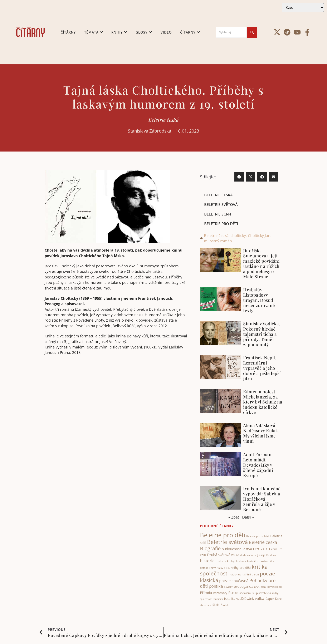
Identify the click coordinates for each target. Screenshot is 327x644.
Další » (248, 517)
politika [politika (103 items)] (216, 586)
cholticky (238, 236)
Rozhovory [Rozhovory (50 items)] (220, 593)
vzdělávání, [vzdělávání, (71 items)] (245, 598)
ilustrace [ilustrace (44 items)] (241, 561)
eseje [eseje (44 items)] (262, 555)
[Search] (231, 32)
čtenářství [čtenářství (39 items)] (206, 605)
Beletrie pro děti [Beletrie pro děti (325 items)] (223, 535)
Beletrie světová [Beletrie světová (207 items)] (227, 542)
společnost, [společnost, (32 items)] (206, 599)
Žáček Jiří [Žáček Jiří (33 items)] (225, 605)
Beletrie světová (221, 204)
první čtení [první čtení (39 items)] (260, 587)
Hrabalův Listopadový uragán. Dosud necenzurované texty (259, 300)
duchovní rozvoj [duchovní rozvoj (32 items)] (249, 555)
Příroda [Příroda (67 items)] (206, 593)
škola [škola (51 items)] (216, 605)
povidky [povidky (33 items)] (228, 587)
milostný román (218, 241)
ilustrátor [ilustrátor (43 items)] (253, 561)
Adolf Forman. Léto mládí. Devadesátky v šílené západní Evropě (258, 465)
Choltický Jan (259, 236)
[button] (239, 177)
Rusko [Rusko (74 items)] (233, 593)
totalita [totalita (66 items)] (230, 598)
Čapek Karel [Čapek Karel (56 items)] (274, 599)
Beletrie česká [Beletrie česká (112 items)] (263, 543)
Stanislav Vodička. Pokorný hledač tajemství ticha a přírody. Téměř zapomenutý (262, 334)
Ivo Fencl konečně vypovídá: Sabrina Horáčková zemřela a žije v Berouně (262, 499)
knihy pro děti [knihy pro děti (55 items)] (241, 568)
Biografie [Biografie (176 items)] (210, 548)
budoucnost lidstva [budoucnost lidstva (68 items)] (237, 549)
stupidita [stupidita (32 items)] (218, 599)
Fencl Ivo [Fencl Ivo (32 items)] (271, 555)
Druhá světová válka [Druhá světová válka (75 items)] (223, 555)
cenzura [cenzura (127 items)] (262, 548)
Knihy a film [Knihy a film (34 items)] (223, 568)
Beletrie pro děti (221, 224)
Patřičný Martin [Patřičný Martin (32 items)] (250, 575)
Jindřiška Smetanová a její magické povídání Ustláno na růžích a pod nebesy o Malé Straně (261, 264)
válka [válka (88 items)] (260, 598)
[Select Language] (303, 8)
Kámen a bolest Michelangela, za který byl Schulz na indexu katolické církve (263, 402)
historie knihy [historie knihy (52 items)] (225, 561)
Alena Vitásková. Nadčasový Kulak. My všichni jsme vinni (261, 433)
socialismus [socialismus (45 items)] (247, 593)
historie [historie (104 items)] (207, 561)
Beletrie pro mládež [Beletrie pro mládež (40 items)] (258, 536)
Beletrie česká (164, 120)
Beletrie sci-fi (218, 214)
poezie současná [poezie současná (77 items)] (234, 581)
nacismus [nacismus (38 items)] (235, 575)
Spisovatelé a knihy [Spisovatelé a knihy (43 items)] (267, 593)
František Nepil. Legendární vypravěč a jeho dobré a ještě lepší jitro (262, 368)
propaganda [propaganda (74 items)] (243, 586)
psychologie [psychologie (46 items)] (275, 587)
